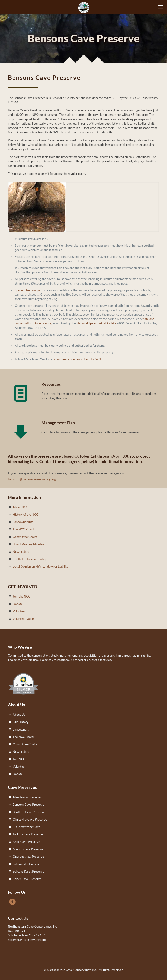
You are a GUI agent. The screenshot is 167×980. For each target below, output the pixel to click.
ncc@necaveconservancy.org (27, 940)
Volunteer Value (23, 619)
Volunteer (19, 611)
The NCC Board (23, 529)
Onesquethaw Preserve (28, 857)
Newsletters (21, 552)
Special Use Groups (28, 290)
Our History (21, 722)
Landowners (21, 729)
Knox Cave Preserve (26, 842)
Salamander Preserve (27, 864)
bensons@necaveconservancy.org (32, 479)
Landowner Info (23, 522)
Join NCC (19, 759)
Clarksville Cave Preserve (30, 819)
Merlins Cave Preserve (28, 849)
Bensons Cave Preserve (28, 805)
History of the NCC (25, 514)
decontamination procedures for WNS (77, 359)
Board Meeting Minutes (28, 544)
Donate (18, 604)
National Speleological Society (96, 323)
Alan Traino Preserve (27, 797)
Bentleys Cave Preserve (29, 812)
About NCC (20, 507)
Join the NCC (22, 596)
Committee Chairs (25, 537)
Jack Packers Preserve (28, 834)
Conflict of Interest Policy (30, 559)
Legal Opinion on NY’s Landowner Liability (41, 566)
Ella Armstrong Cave (27, 827)
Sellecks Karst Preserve (28, 871)
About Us (19, 715)
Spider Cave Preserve (27, 879)
